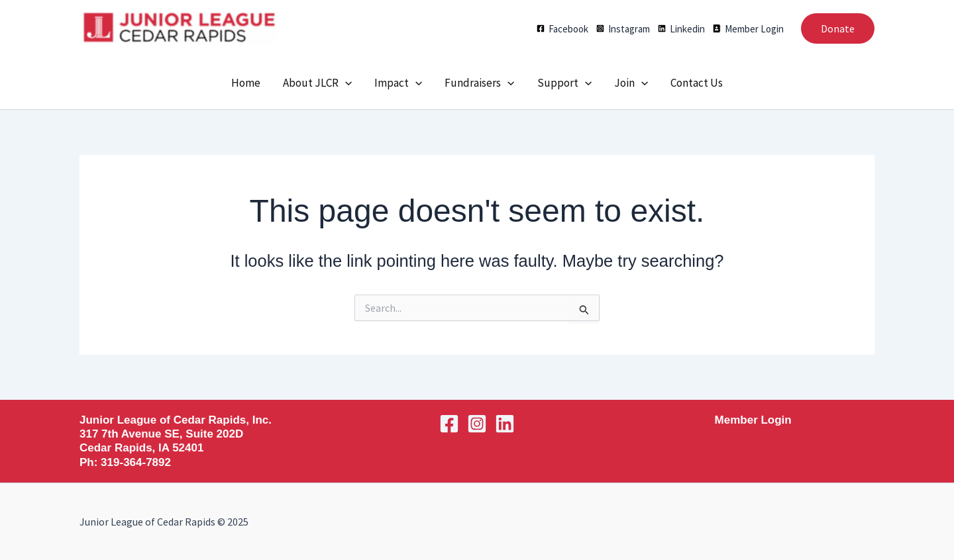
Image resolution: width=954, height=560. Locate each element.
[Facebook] (562, 29)
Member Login (753, 420)
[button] (838, 28)
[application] (345, 83)
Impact (398, 83)
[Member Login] (748, 29)
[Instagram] (623, 29)
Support (564, 83)
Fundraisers (479, 83)
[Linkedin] (681, 29)
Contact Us (697, 83)
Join (631, 83)
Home (246, 83)
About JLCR (317, 83)
